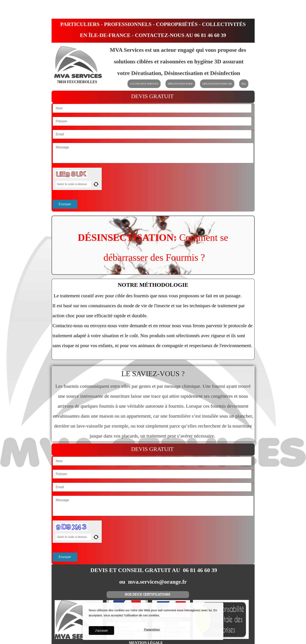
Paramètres (152, 630)
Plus (244, 84)
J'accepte (101, 630)
